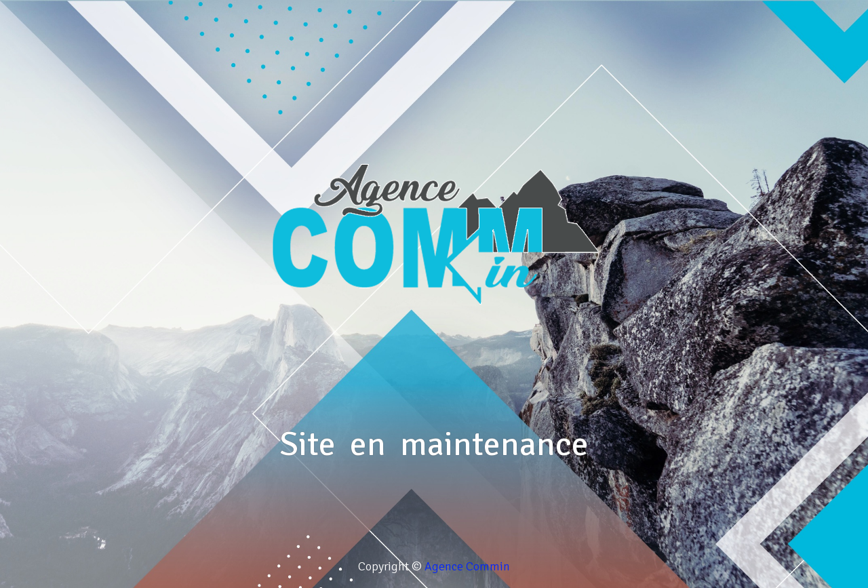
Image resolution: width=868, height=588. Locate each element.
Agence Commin (467, 566)
